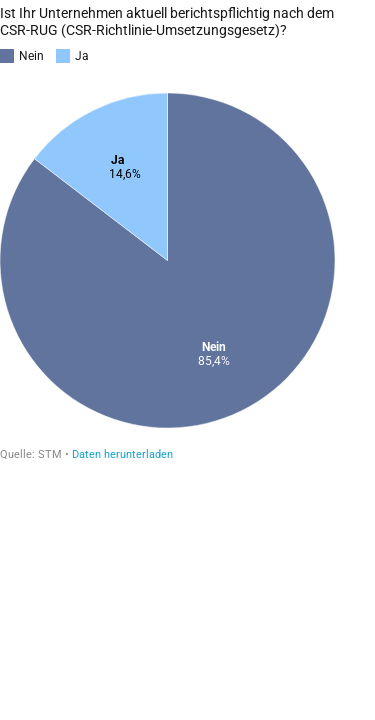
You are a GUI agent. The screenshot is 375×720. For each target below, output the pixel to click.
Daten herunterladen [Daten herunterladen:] (122, 454)
